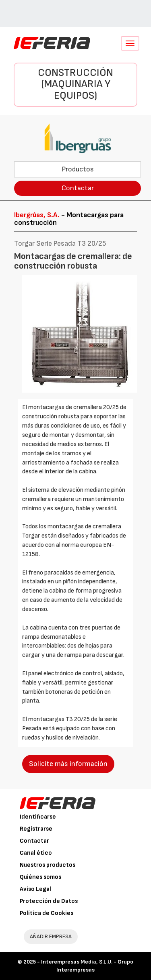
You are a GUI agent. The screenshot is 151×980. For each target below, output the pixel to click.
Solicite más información (68, 764)
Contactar (78, 188)
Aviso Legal (35, 889)
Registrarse (36, 829)
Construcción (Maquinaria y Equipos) (75, 84)
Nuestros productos (48, 865)
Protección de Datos (49, 901)
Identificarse (38, 817)
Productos (78, 169)
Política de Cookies (47, 913)
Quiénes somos (40, 877)
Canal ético (36, 853)
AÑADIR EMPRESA (51, 936)
